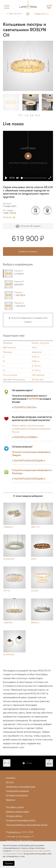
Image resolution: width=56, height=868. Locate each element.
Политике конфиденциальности (26, 851)
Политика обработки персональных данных (27, 825)
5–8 (32, 115)
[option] (28, 66)
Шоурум (10, 782)
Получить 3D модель (28, 226)
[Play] (6, 178)
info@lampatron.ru (41, 14)
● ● (29, 461)
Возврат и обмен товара (17, 812)
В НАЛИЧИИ (33, 399)
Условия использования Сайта (21, 820)
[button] (9, 66)
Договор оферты (14, 816)
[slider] (34, 178)
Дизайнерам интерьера (17, 791)
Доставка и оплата (15, 807)
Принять (9, 863)
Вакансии (11, 800)
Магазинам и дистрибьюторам (21, 786)
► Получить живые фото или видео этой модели (28, 320)
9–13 (38, 115)
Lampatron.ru (14, 832)
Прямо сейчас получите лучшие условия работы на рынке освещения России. (31, 429)
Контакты (11, 778)
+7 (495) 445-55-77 (14, 14)
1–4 (26, 115)
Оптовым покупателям (17, 795)
